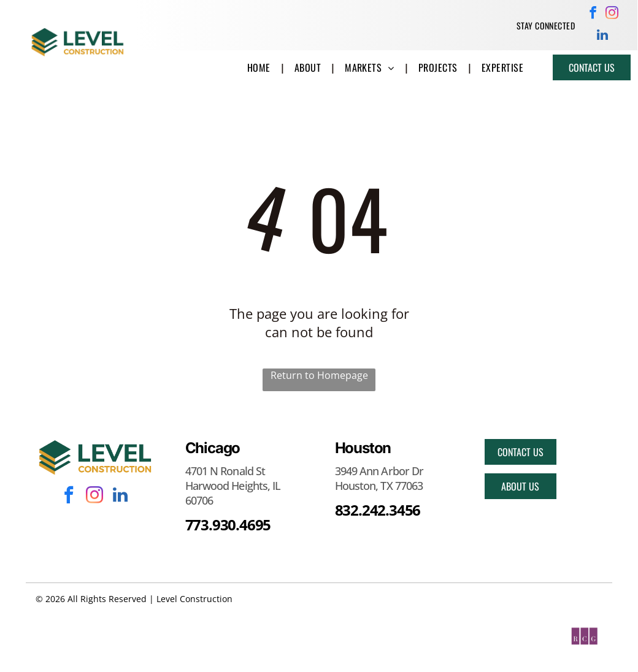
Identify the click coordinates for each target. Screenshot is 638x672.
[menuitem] (546, 25)
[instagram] (612, 14)
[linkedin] (603, 36)
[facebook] (593, 14)
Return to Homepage (319, 375)
